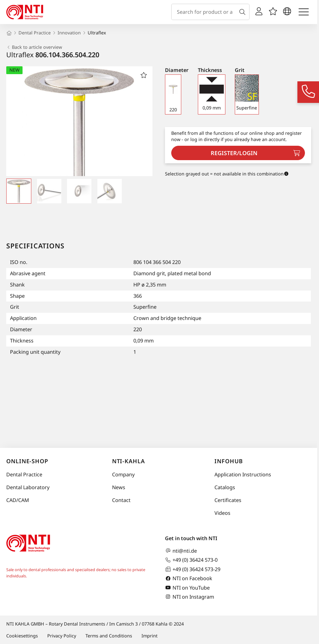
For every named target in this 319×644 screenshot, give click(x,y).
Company (123, 474)
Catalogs (225, 487)
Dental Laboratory (28, 487)
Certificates (228, 500)
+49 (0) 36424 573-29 (193, 569)
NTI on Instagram (190, 597)
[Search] (244, 12)
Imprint (149, 636)
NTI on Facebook (189, 578)
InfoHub (229, 461)
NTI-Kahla (129, 461)
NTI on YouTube (187, 588)
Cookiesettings (22, 636)
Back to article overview (34, 47)
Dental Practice (24, 474)
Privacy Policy (62, 636)
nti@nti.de (181, 551)
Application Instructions (243, 474)
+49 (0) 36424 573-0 (191, 560)
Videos (222, 513)
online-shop (27, 461)
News (119, 487)
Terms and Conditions (109, 636)
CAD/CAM (18, 500)
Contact (121, 500)
